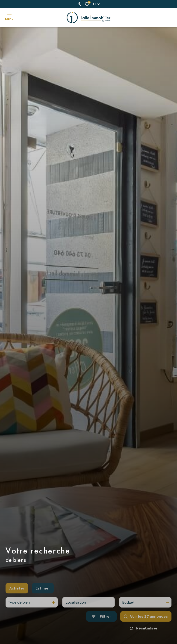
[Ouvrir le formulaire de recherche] (101, 626)
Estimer (43, 597)
